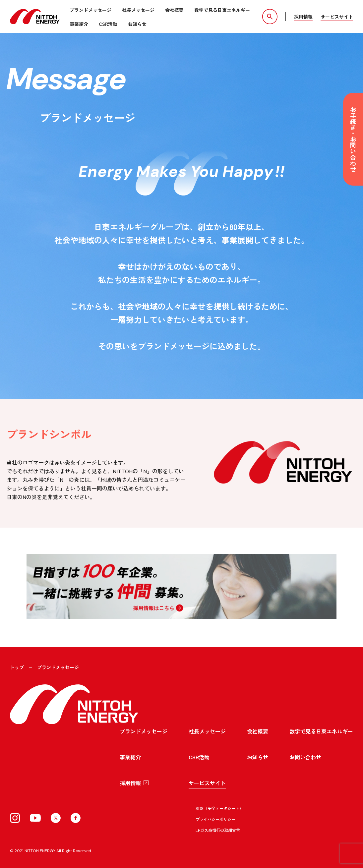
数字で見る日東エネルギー (222, 10)
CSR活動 (108, 24)
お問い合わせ (305, 757)
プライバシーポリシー (215, 819)
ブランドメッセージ (91, 10)
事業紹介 (79, 24)
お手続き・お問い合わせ (353, 139)
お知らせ (137, 24)
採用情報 (303, 17)
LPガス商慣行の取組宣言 (218, 830)
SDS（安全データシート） (219, 808)
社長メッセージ (138, 10)
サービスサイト (337, 17)
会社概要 (174, 10)
